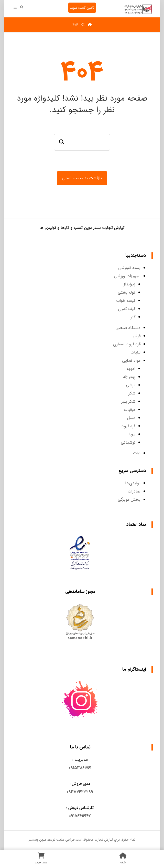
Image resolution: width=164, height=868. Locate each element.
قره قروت (128, 427)
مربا (132, 435)
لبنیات (135, 353)
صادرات (134, 492)
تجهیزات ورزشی (127, 277)
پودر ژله (129, 377)
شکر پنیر (128, 402)
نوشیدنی (128, 443)
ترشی (131, 386)
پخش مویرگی (129, 500)
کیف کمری (127, 309)
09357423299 (80, 792)
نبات (137, 454)
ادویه (131, 369)
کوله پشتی (127, 293)
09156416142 (80, 816)
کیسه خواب (126, 301)
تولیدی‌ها (133, 484)
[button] (80, 768)
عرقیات (130, 410)
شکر (132, 394)
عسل (131, 418)
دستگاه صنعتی (128, 328)
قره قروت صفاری (127, 345)
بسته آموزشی (129, 268)
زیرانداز (130, 285)
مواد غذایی (131, 361)
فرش (137, 336)
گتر (133, 318)
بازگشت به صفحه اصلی (82, 178)
